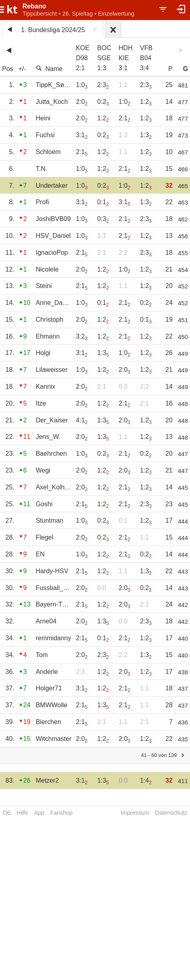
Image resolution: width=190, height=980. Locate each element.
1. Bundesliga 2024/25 (53, 30)
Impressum (135, 813)
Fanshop (61, 813)
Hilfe (23, 813)
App (39, 813)
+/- (22, 69)
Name (49, 69)
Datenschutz (171, 813)
